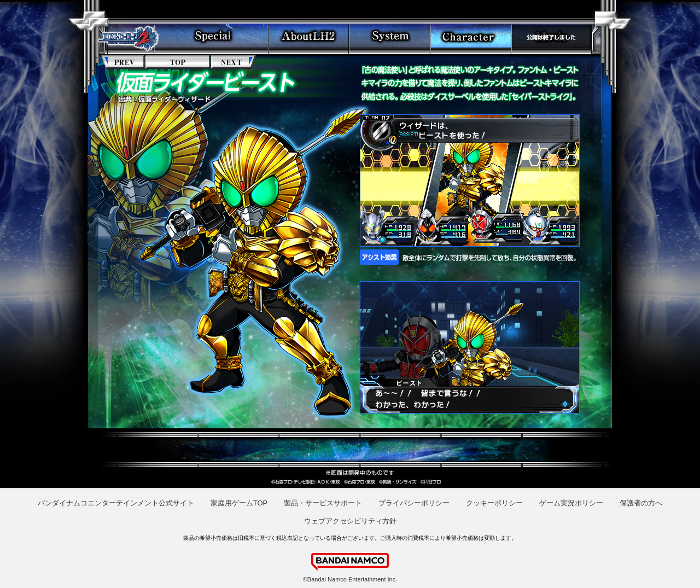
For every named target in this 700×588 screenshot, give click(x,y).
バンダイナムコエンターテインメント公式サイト (116, 503)
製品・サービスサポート (323, 503)
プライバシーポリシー (414, 503)
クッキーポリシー (494, 503)
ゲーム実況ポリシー (571, 503)
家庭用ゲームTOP (239, 503)
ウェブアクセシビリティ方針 (350, 521)
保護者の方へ (641, 503)
